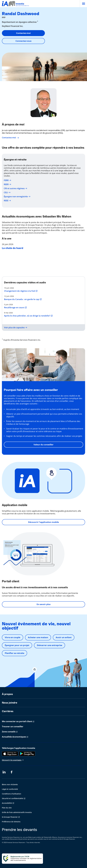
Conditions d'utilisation (12, 794)
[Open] (83, 4)
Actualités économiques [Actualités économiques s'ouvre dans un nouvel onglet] (14, 737)
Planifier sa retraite (14, 653)
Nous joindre (10, 703)
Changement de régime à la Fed (21, 291)
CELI (7, 192)
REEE (7, 201)
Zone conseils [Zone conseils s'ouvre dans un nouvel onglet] (9, 732)
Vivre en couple (13, 637)
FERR (8, 180)
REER (8, 184)
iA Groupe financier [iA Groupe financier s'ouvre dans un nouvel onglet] (10, 817)
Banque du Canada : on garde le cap (23, 299)
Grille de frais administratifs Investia (17, 812)
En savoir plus (44, 604)
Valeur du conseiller (43, 445)
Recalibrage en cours (15, 308)
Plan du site (7, 808)
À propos (7, 694)
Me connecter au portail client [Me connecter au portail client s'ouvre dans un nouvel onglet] (17, 721)
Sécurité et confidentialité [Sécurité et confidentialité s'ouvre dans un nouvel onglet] (13, 798)
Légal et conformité (10, 789)
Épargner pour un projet (17, 645)
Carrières (8, 711)
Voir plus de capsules (16, 328)
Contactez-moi (23, 33)
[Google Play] (27, 754)
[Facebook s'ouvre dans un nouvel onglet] (12, 772)
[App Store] (10, 754)
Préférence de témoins (11, 822)
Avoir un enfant (64, 637)
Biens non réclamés (10, 784)
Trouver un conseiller (13, 726)
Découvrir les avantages (13, 760)
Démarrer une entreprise (50, 645)
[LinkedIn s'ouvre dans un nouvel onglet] (4, 772)
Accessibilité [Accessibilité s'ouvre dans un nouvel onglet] (7, 803)
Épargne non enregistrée (17, 197)
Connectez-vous (23, 41)
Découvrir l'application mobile (43, 522)
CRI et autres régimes (16, 188)
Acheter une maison (38, 637)
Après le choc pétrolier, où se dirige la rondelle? (28, 316)
